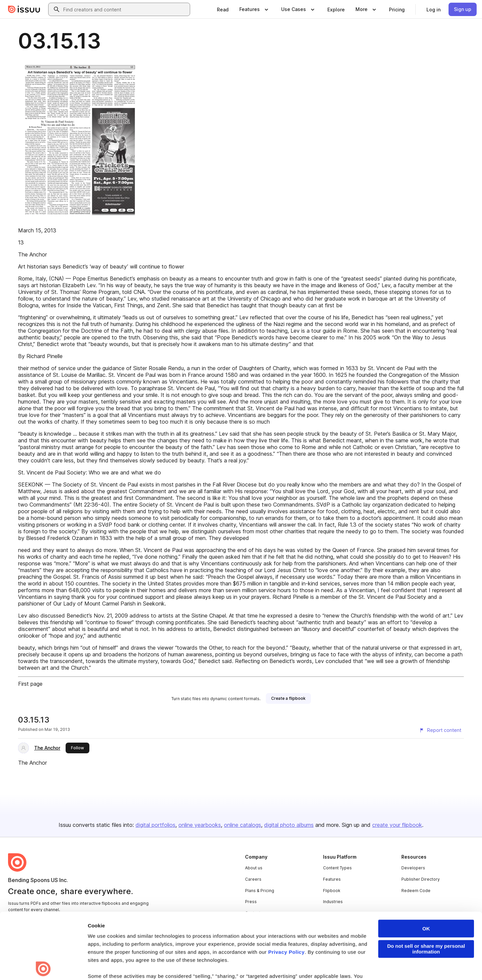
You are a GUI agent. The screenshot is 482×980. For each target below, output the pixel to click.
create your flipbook (397, 825)
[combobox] (125, 9)
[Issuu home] (24, 9)
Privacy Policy (286, 886)
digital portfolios (155, 825)
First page (30, 684)
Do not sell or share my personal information (426, 883)
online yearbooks (200, 825)
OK (426, 863)
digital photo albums (289, 825)
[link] (223, 9)
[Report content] (440, 730)
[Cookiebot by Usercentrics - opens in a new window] (43, 967)
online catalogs (243, 825)
